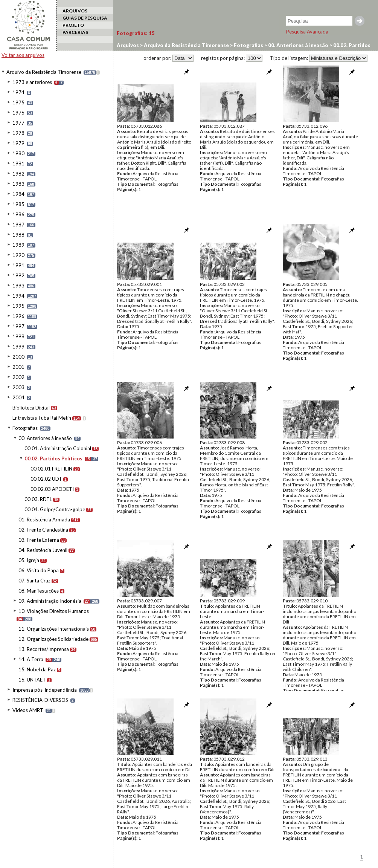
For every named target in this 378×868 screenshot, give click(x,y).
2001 (18, 367)
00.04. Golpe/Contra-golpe (55, 509)
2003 (18, 387)
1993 (18, 286)
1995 (18, 306)
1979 (18, 143)
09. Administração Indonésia (50, 601)
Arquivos (128, 45)
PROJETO (73, 25)
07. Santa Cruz (34, 581)
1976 (18, 113)
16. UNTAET (32, 680)
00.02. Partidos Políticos (53, 458)
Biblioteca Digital (31, 408)
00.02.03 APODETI (52, 489)
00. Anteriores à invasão (45, 438)
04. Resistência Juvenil (43, 550)
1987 (18, 225)
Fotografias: (136, 33)
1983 (18, 184)
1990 (18, 255)
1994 (18, 296)
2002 (18, 377)
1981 (18, 164)
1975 (18, 102)
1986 (18, 214)
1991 (18, 265)
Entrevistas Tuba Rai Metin (42, 418)
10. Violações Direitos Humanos (54, 611)
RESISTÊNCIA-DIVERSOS (40, 700)
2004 (18, 397)
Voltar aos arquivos (23, 55)
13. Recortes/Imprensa (44, 649)
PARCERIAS (75, 32)
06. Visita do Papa (39, 570)
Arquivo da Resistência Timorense (44, 72)
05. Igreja (29, 560)
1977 (18, 123)
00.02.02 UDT (46, 479)
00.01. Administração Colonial (58, 448)
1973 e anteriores (32, 82)
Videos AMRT (28, 710)
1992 (18, 275)
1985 (18, 204)
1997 (18, 326)
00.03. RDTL (38, 499)
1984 (18, 194)
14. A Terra (31, 659)
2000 (18, 357)
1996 (18, 316)
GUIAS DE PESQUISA (85, 18)
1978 (18, 133)
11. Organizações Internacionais (54, 629)
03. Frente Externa (39, 540)
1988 (18, 235)
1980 (18, 153)
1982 (18, 174)
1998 (18, 336)
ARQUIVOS (75, 11)
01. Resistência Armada (44, 520)
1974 (18, 92)
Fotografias (25, 428)
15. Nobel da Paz (37, 669)
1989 (18, 245)
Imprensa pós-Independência (45, 690)
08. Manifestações (39, 591)
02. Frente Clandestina (43, 530)
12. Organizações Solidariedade (53, 639)
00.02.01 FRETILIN (51, 469)
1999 (18, 347)
